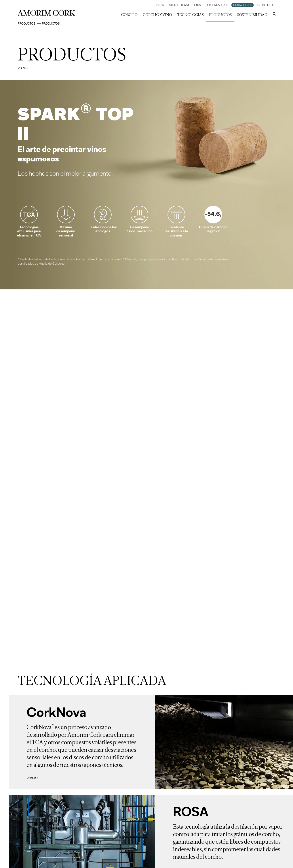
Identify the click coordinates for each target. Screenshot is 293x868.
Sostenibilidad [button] (252, 15)
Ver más (32, 778)
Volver (23, 68)
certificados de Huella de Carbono (41, 263)
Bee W (160, 5)
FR (274, 5)
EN (259, 5)
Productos (220, 15)
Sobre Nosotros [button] (217, 5)
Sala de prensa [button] (179, 5)
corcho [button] (129, 15)
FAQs (197, 5)
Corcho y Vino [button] (157, 15)
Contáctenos (243, 5)
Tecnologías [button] (190, 15)
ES (269, 5)
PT (264, 5)
